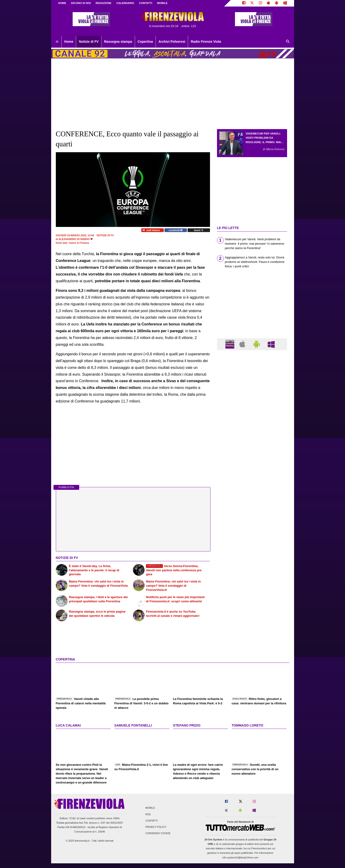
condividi (176, 230)
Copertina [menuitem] (145, 42)
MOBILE (162, 3)
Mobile (150, 808)
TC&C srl (74, 818)
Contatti (152, 821)
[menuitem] (57, 42)
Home (62, 3)
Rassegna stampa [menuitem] (118, 42)
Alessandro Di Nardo (74, 239)
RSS (148, 814)
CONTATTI (146, 3)
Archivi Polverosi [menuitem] (172, 42)
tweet (199, 230)
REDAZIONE (103, 3)
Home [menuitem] (69, 42)
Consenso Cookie (158, 833)
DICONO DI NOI (81, 3)
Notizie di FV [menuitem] (89, 42)
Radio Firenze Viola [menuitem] (206, 42)
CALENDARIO (125, 3)
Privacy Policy (156, 827)
